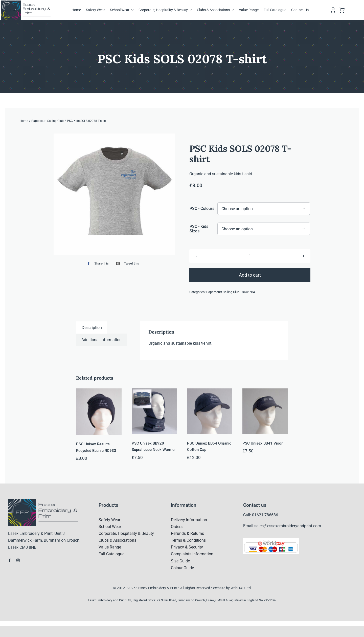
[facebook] (10, 560)
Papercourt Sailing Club (223, 292)
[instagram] (18, 560)
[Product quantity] (250, 256)
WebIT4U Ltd (241, 588)
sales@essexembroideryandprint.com (288, 526)
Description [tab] (92, 328)
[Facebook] (97, 264)
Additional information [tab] (101, 340)
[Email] (126, 264)
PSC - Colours (202, 208)
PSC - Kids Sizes (199, 229)
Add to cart (250, 275)
